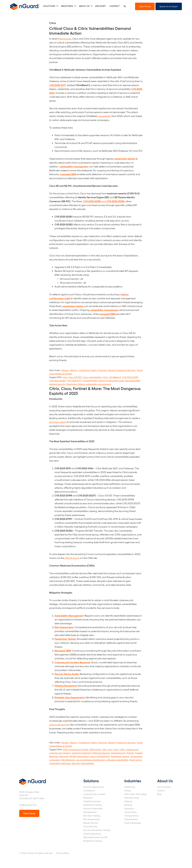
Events (94, 370)
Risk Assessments (92, 819)
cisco (65, 377)
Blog (159, 794)
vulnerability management (98, 384)
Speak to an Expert (169, 6)
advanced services (59, 724)
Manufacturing (132, 798)
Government (130, 812)
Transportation (131, 816)
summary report (58, 422)
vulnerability (104, 116)
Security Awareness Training (97, 830)
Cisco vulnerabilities (92, 377)
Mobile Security (91, 823)
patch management (100, 756)
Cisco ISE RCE (75, 377)
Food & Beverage (133, 823)
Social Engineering (92, 834)
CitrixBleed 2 (115, 377)
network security (57, 384)
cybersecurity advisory (60, 753)
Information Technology (136, 794)
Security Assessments (94, 787)
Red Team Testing (92, 816)
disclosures (65, 39)
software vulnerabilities (117, 760)
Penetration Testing (75, 384)
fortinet (130, 753)
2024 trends (95, 749)
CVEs (122, 749)
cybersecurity (132, 749)
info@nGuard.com (28, 805)
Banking (128, 805)
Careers (161, 790)
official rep (71, 558)
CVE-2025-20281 (130, 377)
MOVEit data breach (79, 756)
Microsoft (64, 756)
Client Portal (145, 6)
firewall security (118, 753)
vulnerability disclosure (60, 763)
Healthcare (130, 787)
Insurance (129, 808)
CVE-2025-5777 (74, 381)
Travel (139, 370)
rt (79, 558)
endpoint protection (82, 753)
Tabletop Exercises (92, 801)
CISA (104, 749)
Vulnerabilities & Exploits (61, 374)
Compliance (84, 370)
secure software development (91, 760)
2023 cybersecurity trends (75, 749)
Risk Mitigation (68, 760)
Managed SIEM (133, 381)
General (112, 370)
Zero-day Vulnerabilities (83, 763)
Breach (74, 370)
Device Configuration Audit (111, 381)
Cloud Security (90, 826)
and (104, 201)
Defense (128, 801)
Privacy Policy (63, 853)
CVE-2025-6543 (90, 381)
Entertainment (131, 819)
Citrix (105, 377)
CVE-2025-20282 (57, 381)
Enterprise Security (101, 753)
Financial (102, 370)
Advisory (65, 370)
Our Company (164, 787)
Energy (128, 790)
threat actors (136, 760)
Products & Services (126, 370)
